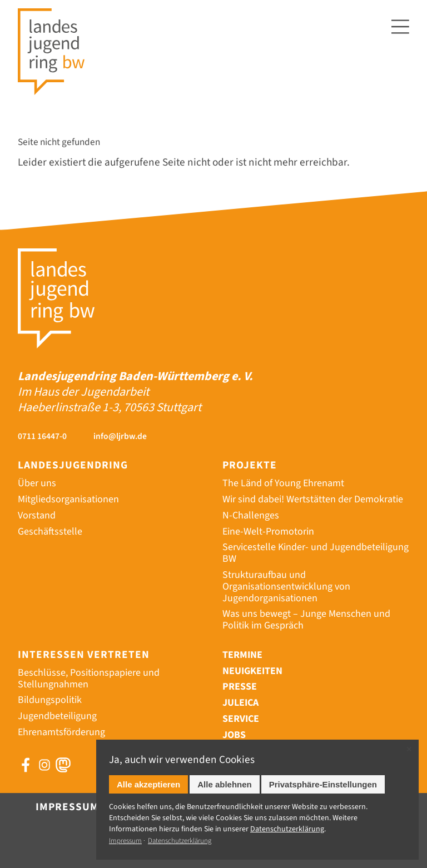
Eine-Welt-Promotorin (268, 532)
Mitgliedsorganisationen (68, 499)
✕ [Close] (409, 749)
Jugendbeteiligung (57, 716)
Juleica (240, 703)
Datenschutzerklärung (180, 841)
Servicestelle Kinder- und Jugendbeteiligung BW (316, 553)
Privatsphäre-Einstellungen (323, 784)
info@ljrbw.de (120, 437)
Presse (240, 687)
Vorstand (37, 515)
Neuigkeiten (252, 671)
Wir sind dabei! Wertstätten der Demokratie (313, 499)
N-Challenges (251, 515)
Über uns (37, 483)
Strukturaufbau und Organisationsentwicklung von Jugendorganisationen (286, 587)
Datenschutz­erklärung (287, 829)
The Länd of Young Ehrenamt (283, 483)
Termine (242, 655)
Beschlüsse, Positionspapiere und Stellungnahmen (89, 679)
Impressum (67, 807)
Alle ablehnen (225, 784)
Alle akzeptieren (148, 784)
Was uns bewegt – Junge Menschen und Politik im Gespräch (306, 620)
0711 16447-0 (42, 437)
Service (241, 719)
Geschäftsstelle (50, 532)
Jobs (234, 735)
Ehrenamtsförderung (61, 732)
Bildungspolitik (50, 700)
